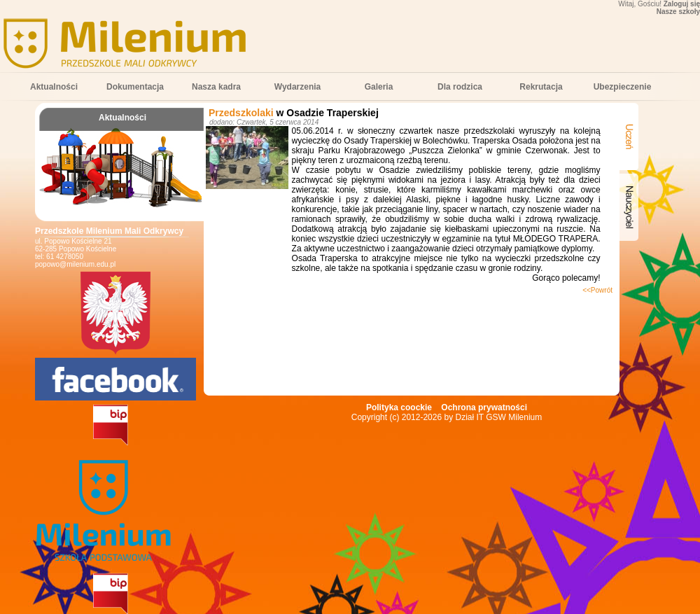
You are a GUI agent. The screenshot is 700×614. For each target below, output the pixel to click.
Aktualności (54, 87)
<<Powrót (597, 290)
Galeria (379, 87)
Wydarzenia (297, 87)
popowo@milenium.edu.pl (75, 264)
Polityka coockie (399, 407)
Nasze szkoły (678, 12)
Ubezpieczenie (623, 87)
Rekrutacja (541, 87)
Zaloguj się (682, 4)
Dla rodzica (460, 87)
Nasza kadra (216, 87)
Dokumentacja (135, 87)
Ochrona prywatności (484, 407)
